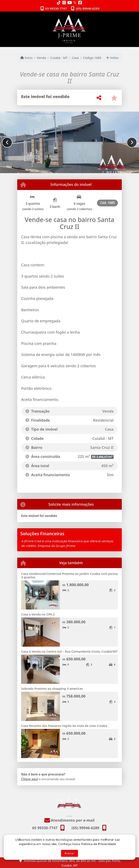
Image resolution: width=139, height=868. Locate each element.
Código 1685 (92, 58)
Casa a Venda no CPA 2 (38, 614)
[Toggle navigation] (113, 17)
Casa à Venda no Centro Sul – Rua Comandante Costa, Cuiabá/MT (69, 651)
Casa (75, 58)
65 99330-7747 (56, 8)
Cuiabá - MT (59, 58)
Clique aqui (30, 779)
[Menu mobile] (69, 29)
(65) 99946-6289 (88, 8)
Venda (42, 58)
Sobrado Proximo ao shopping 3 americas (52, 688)
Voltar (113, 58)
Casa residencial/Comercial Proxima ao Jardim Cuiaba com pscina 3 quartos (69, 575)
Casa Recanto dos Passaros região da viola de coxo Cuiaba (64, 726)
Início (26, 58)
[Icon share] (59, 3)
